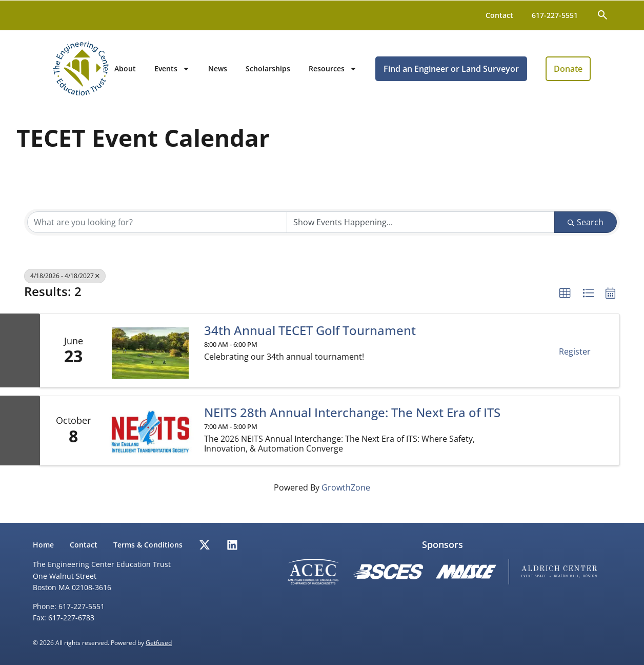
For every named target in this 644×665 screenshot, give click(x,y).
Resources (353, 71)
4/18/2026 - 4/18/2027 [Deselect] (65, 280)
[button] (565, 298)
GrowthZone (346, 492)
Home (43, 545)
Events (193, 71)
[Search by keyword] (157, 226)
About (146, 71)
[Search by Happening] (421, 226)
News (238, 71)
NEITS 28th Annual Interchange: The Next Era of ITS (352, 417)
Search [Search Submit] (586, 226)
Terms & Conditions (149, 545)
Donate (589, 71)
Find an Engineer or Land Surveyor (472, 71)
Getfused (159, 643)
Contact (499, 15)
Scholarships (288, 71)
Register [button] (575, 356)
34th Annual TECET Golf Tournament (310, 335)
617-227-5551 (555, 15)
